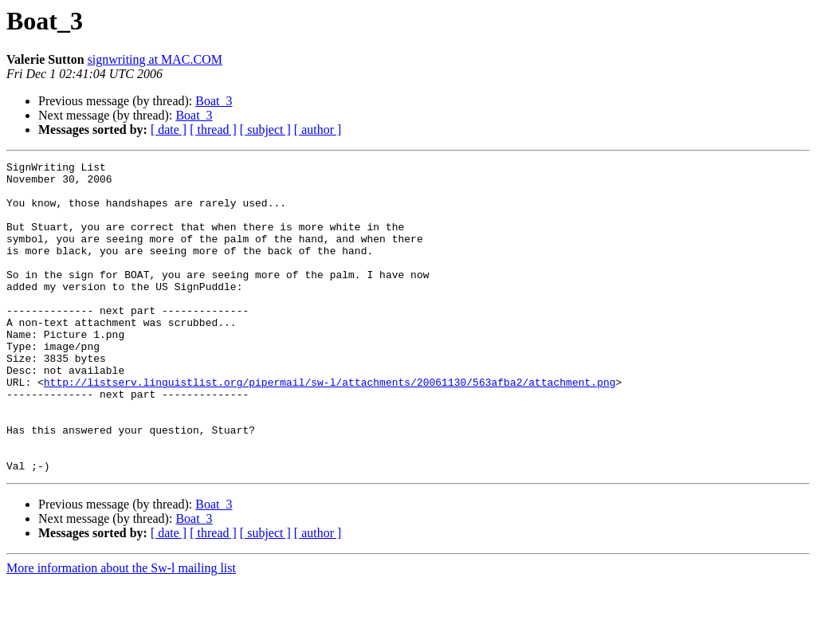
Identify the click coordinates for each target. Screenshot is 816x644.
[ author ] (318, 130)
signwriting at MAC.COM (155, 59)
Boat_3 (214, 101)
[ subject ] (265, 130)
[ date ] (169, 130)
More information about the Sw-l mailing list (121, 630)
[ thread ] (213, 130)
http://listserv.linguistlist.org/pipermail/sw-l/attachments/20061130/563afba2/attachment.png (330, 427)
